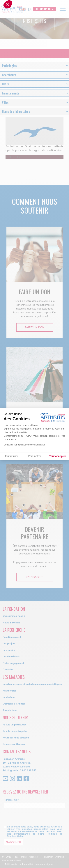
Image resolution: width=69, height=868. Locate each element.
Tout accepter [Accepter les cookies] (57, 456)
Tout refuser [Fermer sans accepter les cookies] (11, 456)
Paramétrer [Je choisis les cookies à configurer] (34, 456)
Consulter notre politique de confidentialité (24, 445)
